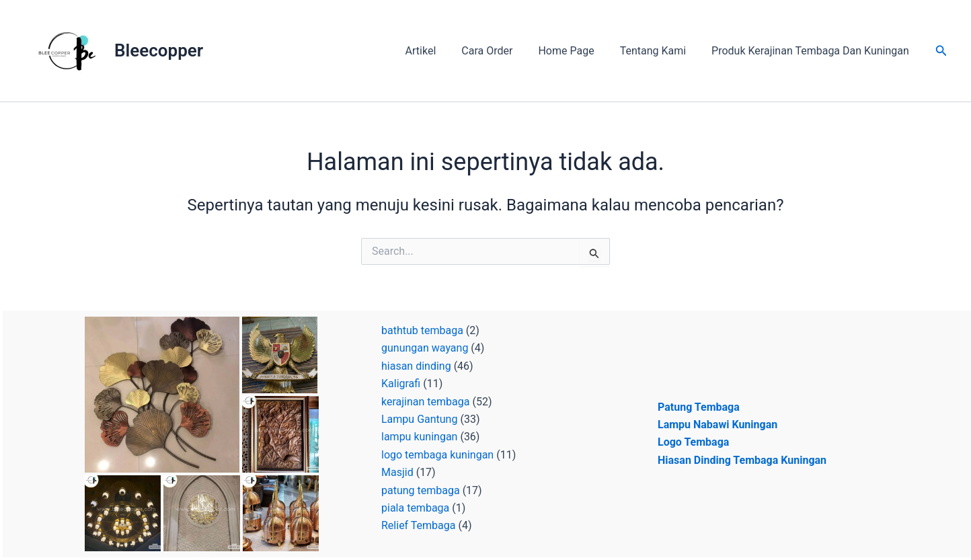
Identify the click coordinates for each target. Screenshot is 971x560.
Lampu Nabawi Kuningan (717, 425)
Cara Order (501, 51)
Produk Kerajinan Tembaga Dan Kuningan (812, 51)
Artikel (439, 51)
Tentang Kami (659, 51)
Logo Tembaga (693, 442)
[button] (941, 51)
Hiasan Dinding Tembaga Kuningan (742, 460)
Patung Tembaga (699, 407)
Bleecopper (159, 50)
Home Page (576, 51)
